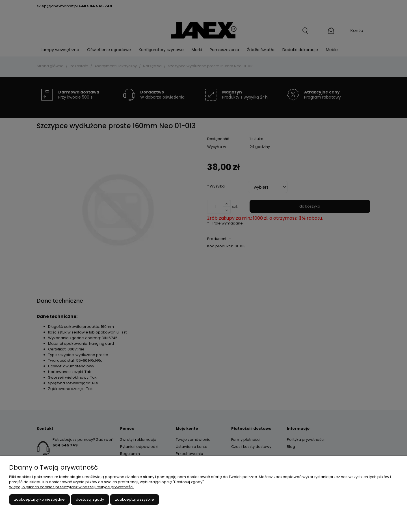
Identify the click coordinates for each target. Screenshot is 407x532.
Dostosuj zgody (90, 499)
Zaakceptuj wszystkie (135, 499)
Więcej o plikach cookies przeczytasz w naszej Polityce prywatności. (72, 487)
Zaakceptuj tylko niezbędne (39, 499)
